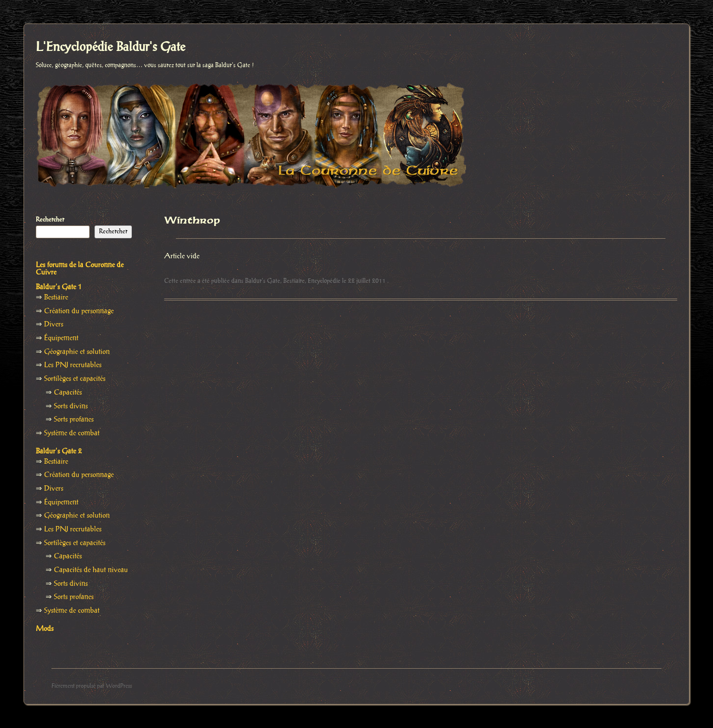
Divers (54, 325)
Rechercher (50, 220)
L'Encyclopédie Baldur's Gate (111, 48)
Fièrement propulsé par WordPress (92, 686)
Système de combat (72, 433)
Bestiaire (294, 281)
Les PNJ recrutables (73, 365)
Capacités (68, 393)
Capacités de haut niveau (91, 570)
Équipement (61, 338)
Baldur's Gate (263, 281)
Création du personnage (79, 311)
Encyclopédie (324, 281)
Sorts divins (71, 406)
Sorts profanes (74, 420)
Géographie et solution (77, 352)
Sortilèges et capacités (75, 379)
